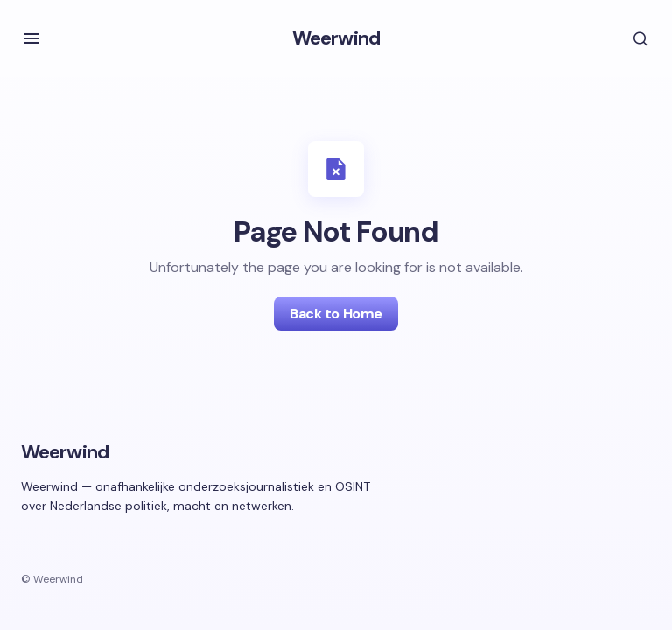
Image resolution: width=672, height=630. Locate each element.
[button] (31, 38)
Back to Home (336, 314)
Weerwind (336, 38)
